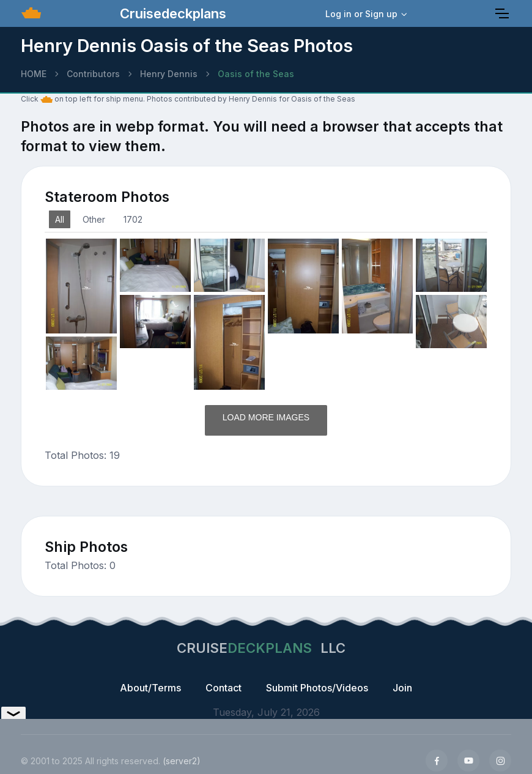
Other (94, 219)
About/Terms (150, 688)
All (60, 219)
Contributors (93, 74)
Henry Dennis (169, 74)
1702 (133, 219)
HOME (34, 74)
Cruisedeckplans (171, 13)
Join (402, 688)
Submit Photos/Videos (317, 688)
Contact (224, 688)
